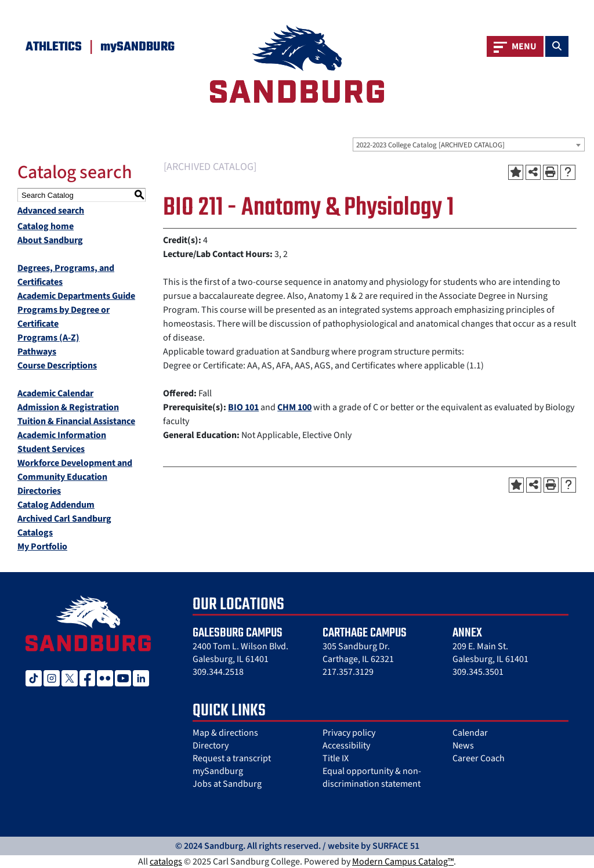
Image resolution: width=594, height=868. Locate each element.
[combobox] (469, 144)
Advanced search (51, 211)
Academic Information (62, 435)
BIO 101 (243, 407)
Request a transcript (232, 758)
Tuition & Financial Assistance (76, 421)
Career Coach (479, 758)
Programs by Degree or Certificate (64, 317)
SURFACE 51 (396, 846)
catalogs (166, 862)
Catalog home (46, 226)
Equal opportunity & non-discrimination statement (372, 777)
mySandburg (218, 771)
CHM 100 (294, 407)
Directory (211, 746)
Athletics (54, 47)
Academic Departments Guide (76, 296)
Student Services (51, 449)
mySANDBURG (137, 47)
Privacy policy (349, 733)
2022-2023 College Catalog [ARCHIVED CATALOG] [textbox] (430, 145)
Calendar (470, 733)
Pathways (37, 352)
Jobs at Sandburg (227, 784)
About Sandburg (50, 240)
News (463, 746)
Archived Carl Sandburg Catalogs (64, 526)
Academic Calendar (55, 393)
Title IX (336, 758)
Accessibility (346, 746)
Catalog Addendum (56, 505)
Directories (39, 491)
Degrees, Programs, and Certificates (66, 275)
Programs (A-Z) (48, 338)
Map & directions (225, 733)
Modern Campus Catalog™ (403, 862)
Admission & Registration (68, 407)
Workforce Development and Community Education (75, 470)
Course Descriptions (57, 366)
